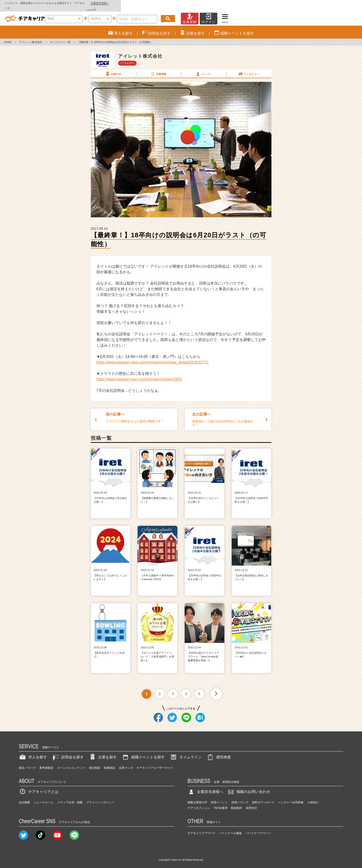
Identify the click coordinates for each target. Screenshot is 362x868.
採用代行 (251, 803)
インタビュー (249, 69)
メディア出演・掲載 (70, 797)
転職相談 (109, 763)
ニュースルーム (44, 797)
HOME (8, 37)
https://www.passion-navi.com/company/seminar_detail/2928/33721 (153, 357)
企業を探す (103, 752)
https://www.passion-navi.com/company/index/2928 (139, 374)
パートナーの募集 (231, 828)
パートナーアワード (258, 828)
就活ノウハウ (27, 763)
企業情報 (158, 69)
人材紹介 (313, 797)
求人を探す (33, 752)
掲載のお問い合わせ (249, 787)
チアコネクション (199, 803)
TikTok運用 (220, 803)
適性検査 (219, 752)
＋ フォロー (127, 58)
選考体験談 (46, 763)
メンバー (203, 69)
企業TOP (113, 69)
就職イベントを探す (143, 752)
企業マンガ (126, 763)
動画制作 (237, 803)
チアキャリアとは (39, 787)
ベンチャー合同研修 (291, 797)
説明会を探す (68, 752)
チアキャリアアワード (202, 828)
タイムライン (186, 752)
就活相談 (95, 763)
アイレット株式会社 (31, 37)
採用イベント (219, 797)
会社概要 (24, 797)
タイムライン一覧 (60, 37)
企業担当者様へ (343, 3)
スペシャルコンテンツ (71, 763)
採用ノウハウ (240, 797)
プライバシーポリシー (100, 797)
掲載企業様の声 (197, 797)
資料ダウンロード (263, 797)
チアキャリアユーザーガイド (155, 763)
